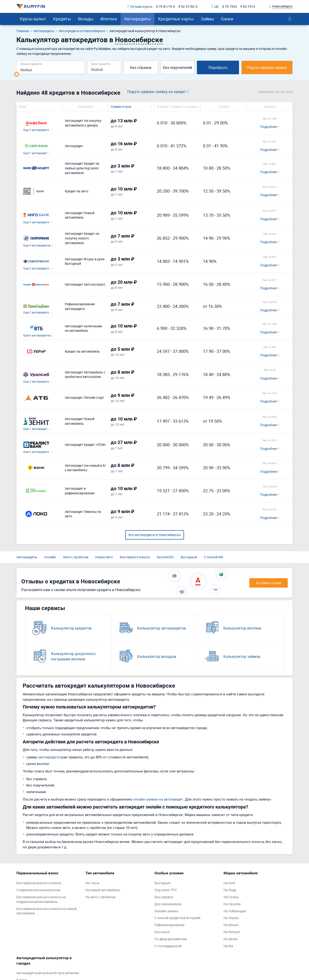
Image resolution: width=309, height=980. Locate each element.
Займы (207, 19)
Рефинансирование (169, 925)
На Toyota (231, 918)
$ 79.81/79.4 (165, 6)
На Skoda (231, 939)
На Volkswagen (235, 911)
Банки (227, 19)
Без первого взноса (135, 557)
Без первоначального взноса (39, 883)
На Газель (231, 897)
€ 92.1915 (248, 6)
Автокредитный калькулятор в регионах (48, 973)
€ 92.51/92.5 (188, 6)
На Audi (229, 883)
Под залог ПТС (166, 890)
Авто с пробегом (76, 557)
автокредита (49, 757)
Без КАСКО (165, 557)
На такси (92, 883)
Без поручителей (177, 67)
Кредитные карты (176, 19)
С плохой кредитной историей (177, 918)
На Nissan (231, 925)
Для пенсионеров (168, 904)
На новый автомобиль (103, 890)
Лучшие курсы (140, 6)
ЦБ (215, 6)
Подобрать (218, 67)
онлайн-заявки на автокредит (158, 799)
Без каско (162, 932)
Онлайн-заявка (166, 911)
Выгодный (189, 557)
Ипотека (109, 19)
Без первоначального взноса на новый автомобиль (46, 911)
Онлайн (50, 557)
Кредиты (62, 19)
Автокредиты (138, 19)
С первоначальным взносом (38, 890)
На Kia (228, 946)
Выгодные (162, 883)
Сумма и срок (121, 106)
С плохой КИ (213, 557)
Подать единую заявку (267, 67)
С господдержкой (168, 946)
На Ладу (230, 890)
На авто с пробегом (100, 897)
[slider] (17, 74)
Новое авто (104, 557)
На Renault (232, 932)
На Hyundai (232, 904)
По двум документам (171, 939)
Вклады (86, 19)
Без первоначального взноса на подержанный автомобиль (41, 899)
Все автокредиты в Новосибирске (155, 535)
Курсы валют (33, 19)
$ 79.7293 (230, 6)
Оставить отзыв (269, 583)
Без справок (141, 67)
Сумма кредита (31, 64)
